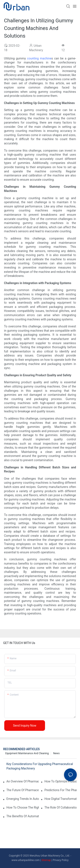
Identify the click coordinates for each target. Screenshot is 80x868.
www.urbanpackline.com (25, 860)
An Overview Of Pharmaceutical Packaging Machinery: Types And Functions (23, 781)
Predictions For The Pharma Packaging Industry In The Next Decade (61, 790)
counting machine (39, 58)
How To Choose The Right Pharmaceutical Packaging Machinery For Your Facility (23, 807)
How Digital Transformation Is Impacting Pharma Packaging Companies (61, 799)
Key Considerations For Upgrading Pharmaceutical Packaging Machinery (40, 766)
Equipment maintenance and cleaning (27, 753)
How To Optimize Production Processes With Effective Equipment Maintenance (61, 781)
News (56, 753)
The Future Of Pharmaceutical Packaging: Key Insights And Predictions (23, 790)
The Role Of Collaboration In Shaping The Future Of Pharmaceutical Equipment (61, 807)
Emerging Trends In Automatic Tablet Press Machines (23, 799)
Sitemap (46, 860)
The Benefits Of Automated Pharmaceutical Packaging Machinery (23, 816)
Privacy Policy (61, 860)
